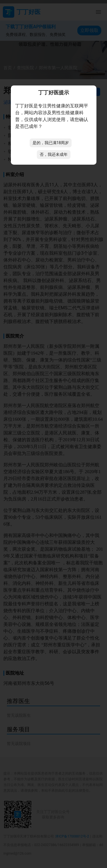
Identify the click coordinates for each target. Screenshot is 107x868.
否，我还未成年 (54, 154)
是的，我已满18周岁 (51, 143)
